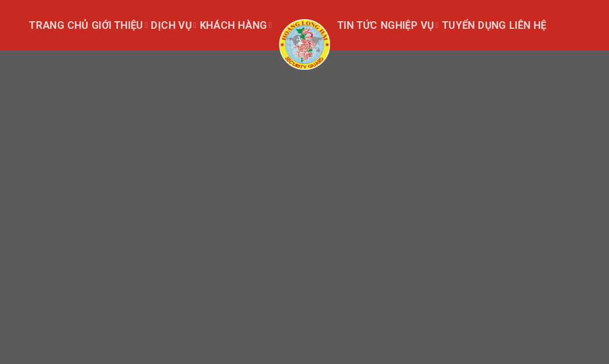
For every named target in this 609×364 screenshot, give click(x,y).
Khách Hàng (236, 25)
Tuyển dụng (474, 25)
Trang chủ (59, 25)
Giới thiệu (120, 25)
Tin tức (357, 25)
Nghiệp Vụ (410, 25)
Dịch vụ (174, 25)
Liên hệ (528, 25)
